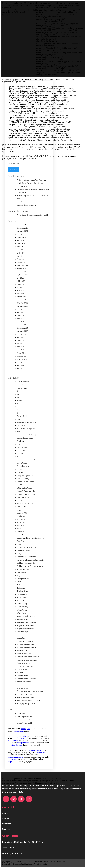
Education (21, 472)
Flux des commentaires (25, 720)
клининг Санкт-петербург (26, 205)
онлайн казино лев (24, 682)
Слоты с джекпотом (24, 694)
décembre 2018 (22, 328)
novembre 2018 (22, 331)
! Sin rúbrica (21, 385)
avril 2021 (21, 253)
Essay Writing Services (25, 476)
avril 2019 (21, 319)
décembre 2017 (22, 359)
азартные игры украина (26, 629)
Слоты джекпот (23, 688)
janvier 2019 (21, 325)
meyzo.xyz (12, 759)
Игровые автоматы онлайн (27, 660)
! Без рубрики (22, 388)
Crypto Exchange (23, 466)
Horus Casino (22, 507)
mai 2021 (20, 250)
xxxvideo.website (19, 738)
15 (18, 394)
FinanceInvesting (23, 479)
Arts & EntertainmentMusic (27, 422)
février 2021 (21, 259)
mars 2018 (21, 350)
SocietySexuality (23, 579)
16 (18, 397)
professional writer (23, 551)
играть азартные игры (25, 641)
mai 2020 (20, 287)
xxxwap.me (25, 729)
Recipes (20, 554)
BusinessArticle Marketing (26, 435)
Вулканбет (21, 638)
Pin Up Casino (22, 535)
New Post (20, 526)
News (19, 529)
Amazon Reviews (23, 416)
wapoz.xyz (12, 761)
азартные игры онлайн (25, 626)
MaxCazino (21, 516)
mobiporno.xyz (23, 743)
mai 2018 (20, 344)
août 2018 (20, 337)
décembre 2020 (22, 265)
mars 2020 (21, 294)
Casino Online (22, 447)
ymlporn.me (19, 731)
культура (20, 672)
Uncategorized (22, 594)
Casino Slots (21, 451)
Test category (22, 588)
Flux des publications (24, 717)
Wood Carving (22, 604)
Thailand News (22, 591)
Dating (19, 469)
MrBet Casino (22, 522)
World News (21, 613)
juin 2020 (20, 284)
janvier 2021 (21, 262)
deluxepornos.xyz (34, 750)
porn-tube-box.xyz (15, 745)
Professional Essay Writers (26, 547)
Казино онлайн (22, 669)
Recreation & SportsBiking (26, 557)
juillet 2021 (21, 244)
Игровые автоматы (24, 654)
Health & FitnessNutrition (26, 494)
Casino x (20, 454)
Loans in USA (22, 513)
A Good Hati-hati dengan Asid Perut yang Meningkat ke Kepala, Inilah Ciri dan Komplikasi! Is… (32, 183)
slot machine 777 (23, 569)
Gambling (20, 485)
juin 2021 (20, 247)
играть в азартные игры (26, 644)
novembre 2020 (22, 269)
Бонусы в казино (23, 635)
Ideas (19, 510)
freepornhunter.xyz (16, 757)
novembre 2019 (22, 306)
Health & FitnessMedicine (26, 491)
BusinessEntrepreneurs (25, 438)
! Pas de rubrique (23, 382)
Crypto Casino (22, 463)
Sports (19, 582)
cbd (18, 457)
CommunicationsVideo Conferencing (30, 460)
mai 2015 (20, 369)
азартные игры (22, 619)
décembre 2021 (22, 228)
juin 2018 (20, 341)
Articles (20, 419)
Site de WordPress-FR (25, 723)
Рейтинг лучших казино (26, 685)
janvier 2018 (21, 356)
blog (19, 432)
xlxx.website (13, 740)
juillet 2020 (21, 281)
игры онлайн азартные (25, 666)
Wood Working (22, 607)
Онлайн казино (23, 676)
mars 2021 (21, 256)
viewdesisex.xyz (42, 752)
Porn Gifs (20, 541)
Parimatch (21, 532)
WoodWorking (22, 610)
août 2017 (20, 366)
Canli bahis (21, 441)
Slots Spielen (22, 572)
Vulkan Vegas (22, 597)
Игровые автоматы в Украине (28, 657)
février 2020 (21, 297)
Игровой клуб (22, 651)
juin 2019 (20, 315)
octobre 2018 (21, 334)
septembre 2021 (22, 237)
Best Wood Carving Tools (26, 429)
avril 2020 (21, 291)
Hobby (19, 501)
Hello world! (44, 215)
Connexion (21, 714)
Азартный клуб (23, 632)
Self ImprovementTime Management (30, 566)
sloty (19, 576)
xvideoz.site (21, 736)
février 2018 (21, 353)
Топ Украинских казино (26, 697)
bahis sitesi (21, 426)
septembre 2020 (22, 275)
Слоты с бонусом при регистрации (30, 691)
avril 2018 (21, 347)
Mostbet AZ (21, 519)
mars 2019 (21, 322)
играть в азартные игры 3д (27, 647)
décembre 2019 (22, 303)
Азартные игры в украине (26, 622)
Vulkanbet (21, 601)
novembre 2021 (22, 231)
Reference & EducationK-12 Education (31, 560)
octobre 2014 (21, 372)
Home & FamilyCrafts (25, 504)
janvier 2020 (21, 300)
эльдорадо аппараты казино (27, 704)
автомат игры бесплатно (26, 616)
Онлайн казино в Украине (26, 679)
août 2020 (20, 278)
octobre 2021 (21, 234)
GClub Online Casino (24, 488)
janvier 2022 (21, 225)
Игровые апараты (23, 663)
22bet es (20, 400)
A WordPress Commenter (26, 215)
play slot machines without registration (31, 538)
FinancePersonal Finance (26, 482)
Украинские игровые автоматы (28, 701)
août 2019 (20, 312)
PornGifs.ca (21, 544)
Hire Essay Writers (24, 497)
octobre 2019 (21, 309)
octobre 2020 (21, 272)
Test (18, 585)
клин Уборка (22, 202)
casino (19, 444)
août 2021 (20, 241)
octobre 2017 (21, 362)
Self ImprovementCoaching (27, 563)
